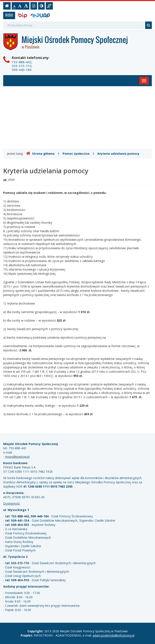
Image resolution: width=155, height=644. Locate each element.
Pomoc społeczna (76, 154)
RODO (9, 15)
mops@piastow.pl (17, 457)
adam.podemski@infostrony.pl (113, 635)
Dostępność (12, 503)
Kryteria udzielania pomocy (118, 154)
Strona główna (40, 153)
